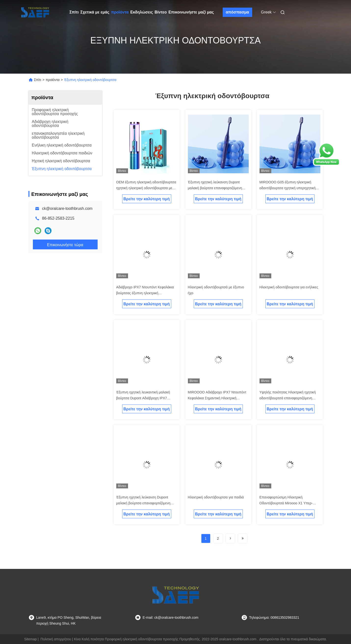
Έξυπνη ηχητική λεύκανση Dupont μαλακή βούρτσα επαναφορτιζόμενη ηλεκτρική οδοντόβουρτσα (215, 188)
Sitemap (30, 639)
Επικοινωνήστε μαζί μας (191, 12)
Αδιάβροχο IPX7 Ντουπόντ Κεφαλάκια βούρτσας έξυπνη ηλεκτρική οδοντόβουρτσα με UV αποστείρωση (145, 293)
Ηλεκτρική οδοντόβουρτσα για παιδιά (216, 497)
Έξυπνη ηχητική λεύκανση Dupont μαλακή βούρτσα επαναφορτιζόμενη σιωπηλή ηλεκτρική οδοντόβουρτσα (143, 503)
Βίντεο (161, 12)
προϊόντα (120, 12)
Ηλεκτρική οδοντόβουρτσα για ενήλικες (289, 287)
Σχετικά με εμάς (95, 12)
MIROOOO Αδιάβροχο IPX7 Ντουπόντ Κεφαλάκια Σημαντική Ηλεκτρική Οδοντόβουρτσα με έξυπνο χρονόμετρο (218, 398)
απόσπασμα (237, 12)
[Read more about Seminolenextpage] (230, 538)
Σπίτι (74, 12)
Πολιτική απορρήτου (56, 639)
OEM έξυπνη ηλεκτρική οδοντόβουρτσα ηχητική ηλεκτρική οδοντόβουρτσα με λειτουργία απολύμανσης (146, 188)
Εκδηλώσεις (142, 12)
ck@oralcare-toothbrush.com (67, 208)
